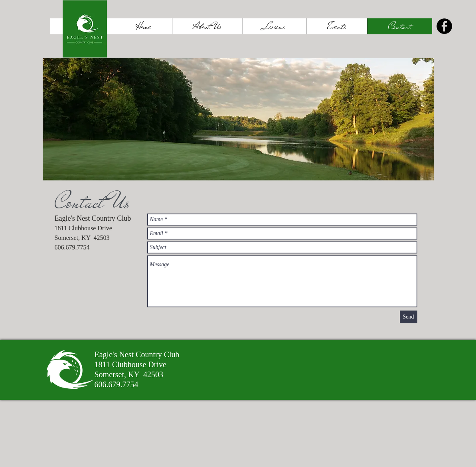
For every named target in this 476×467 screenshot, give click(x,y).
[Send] (409, 317)
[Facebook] (444, 26)
